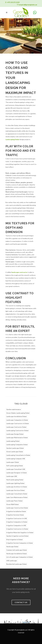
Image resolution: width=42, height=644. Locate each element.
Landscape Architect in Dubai (17, 487)
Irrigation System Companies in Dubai (20, 543)
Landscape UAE (12, 476)
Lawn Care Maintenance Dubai (17, 497)
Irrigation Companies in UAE (16, 525)
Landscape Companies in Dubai (17, 420)
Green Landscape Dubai (15, 452)
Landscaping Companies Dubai (17, 445)
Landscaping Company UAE (16, 459)
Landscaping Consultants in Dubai (18, 455)
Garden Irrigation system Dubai (17, 536)
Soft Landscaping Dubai (15, 466)
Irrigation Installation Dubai (16, 511)
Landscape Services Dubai (15, 490)
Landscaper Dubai (13, 462)
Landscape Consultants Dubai (17, 494)
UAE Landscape (12, 561)
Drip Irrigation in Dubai (14, 540)
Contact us (21, 602)
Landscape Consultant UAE (16, 469)
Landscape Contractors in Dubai (18, 423)
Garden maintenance (14, 409)
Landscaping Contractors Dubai (17, 431)
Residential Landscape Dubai (16, 564)
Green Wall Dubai (12, 504)
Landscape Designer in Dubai (16, 473)
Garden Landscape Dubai (15, 448)
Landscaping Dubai (12, 139)
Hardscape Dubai (12, 547)
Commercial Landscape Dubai (17, 550)
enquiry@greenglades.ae (27, 5)
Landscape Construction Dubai (17, 508)
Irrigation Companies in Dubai (17, 522)
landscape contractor (20, 272)
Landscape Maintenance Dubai (17, 438)
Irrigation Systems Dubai (15, 515)
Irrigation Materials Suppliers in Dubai (20, 533)
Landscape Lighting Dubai (15, 483)
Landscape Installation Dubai (16, 416)
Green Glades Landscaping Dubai (18, 413)
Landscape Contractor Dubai (16, 427)
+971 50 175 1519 (12, 2)
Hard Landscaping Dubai (15, 480)
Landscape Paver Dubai (14, 501)
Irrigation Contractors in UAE (17, 518)
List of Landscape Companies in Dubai (19, 557)
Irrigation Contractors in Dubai (17, 529)
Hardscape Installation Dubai (16, 554)
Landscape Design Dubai (15, 434)
